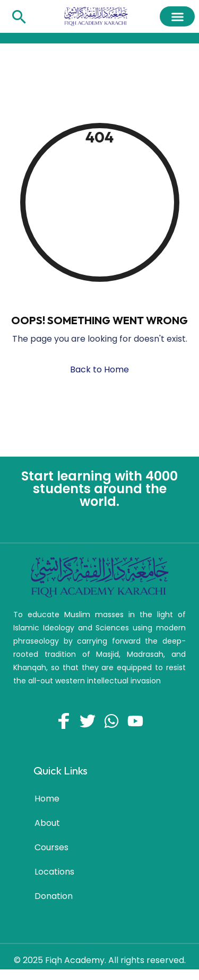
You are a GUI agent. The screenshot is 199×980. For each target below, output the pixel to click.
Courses (51, 847)
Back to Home (99, 369)
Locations (54, 872)
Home (47, 799)
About (47, 823)
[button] (177, 16)
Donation (54, 896)
